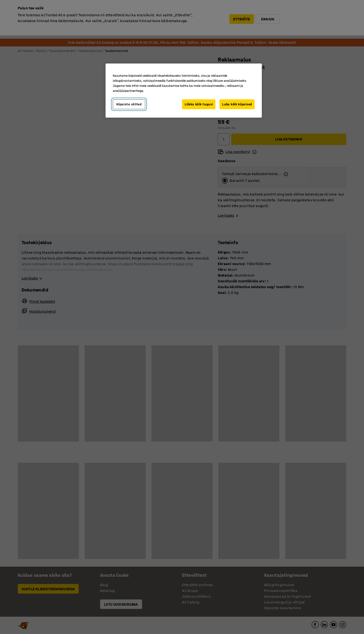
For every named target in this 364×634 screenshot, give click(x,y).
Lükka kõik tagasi (199, 104)
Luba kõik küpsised (237, 104)
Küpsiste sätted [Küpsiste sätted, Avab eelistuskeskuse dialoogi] (129, 104)
